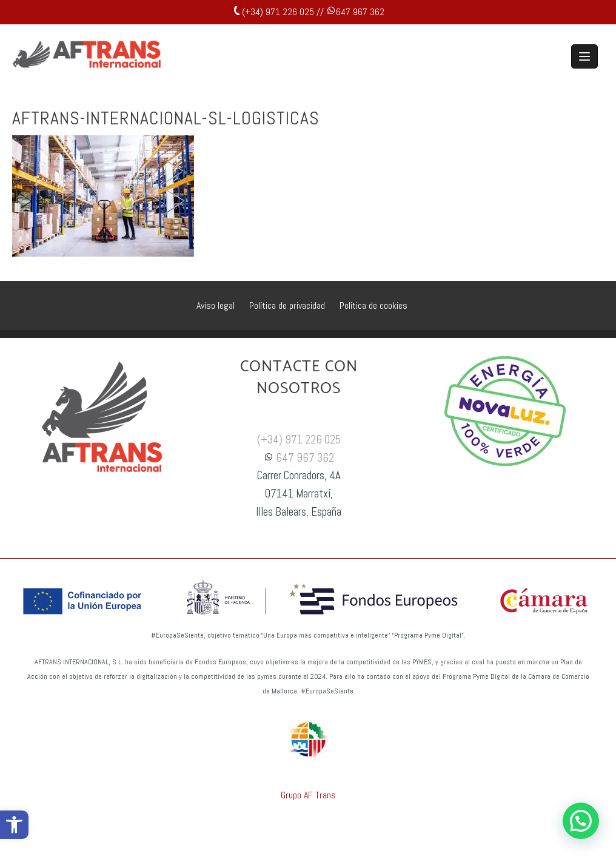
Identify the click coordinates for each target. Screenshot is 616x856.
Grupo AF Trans (308, 795)
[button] (14, 825)
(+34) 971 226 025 (299, 440)
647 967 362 (360, 12)
